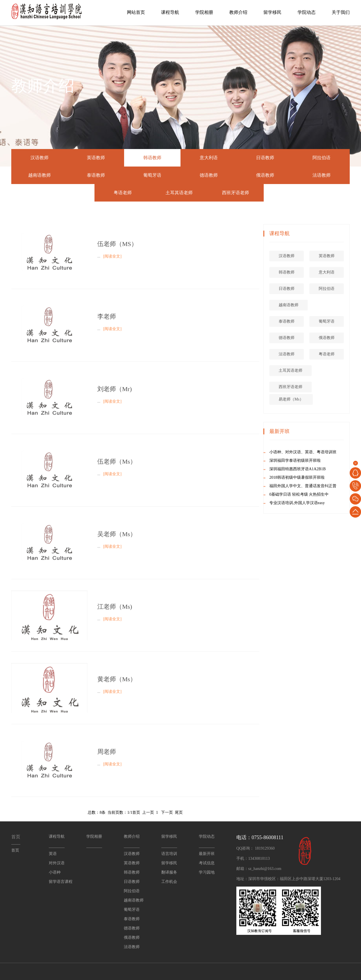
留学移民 (272, 12)
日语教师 (265, 158)
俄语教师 (265, 175)
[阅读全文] (112, 265)
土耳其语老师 (179, 193)
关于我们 (341, 12)
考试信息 (207, 863)
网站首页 (136, 12)
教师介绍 (238, 12)
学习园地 (207, 872)
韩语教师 (152, 158)
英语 (53, 854)
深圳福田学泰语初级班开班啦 (315, 461)
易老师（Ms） (311, 399)
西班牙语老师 (235, 193)
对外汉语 (57, 863)
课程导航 (170, 12)
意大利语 (209, 158)
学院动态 (307, 12)
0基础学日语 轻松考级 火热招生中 (319, 494)
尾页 (179, 812)
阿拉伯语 (322, 158)
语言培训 (169, 854)
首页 (136, 812)
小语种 (55, 872)
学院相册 (204, 12)
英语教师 (96, 158)
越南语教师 (39, 175)
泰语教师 (96, 175)
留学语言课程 (61, 882)
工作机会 (169, 882)
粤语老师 (123, 193)
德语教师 (209, 175)
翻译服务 (169, 872)
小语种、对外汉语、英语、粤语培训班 (323, 452)
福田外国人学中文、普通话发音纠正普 (323, 486)
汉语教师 (39, 158)
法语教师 (322, 175)
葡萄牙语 (152, 175)
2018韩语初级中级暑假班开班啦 (317, 477)
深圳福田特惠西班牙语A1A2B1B (318, 469)
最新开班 (207, 854)
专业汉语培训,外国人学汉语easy (317, 503)
